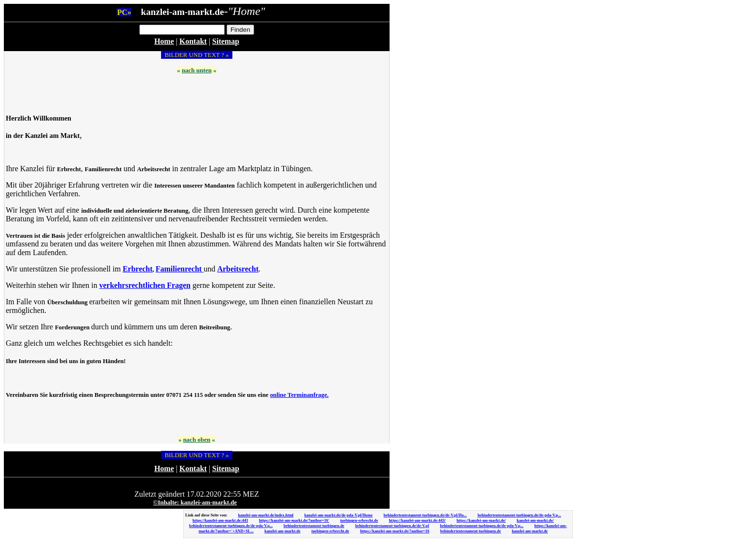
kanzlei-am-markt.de (283, 531)
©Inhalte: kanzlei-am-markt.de (195, 502)
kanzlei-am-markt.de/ (535, 521)
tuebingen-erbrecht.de (359, 521)
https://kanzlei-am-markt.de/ (481, 521)
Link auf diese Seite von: (207, 515)
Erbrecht (137, 269)
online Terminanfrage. (299, 395)
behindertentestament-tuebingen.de (314, 526)
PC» (124, 12)
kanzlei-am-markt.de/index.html (266, 515)
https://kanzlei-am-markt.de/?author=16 (395, 531)
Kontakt (193, 41)
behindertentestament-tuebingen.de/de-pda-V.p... (519, 515)
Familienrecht (180, 269)
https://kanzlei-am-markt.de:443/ (418, 521)
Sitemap (226, 41)
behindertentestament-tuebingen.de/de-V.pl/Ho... (425, 515)
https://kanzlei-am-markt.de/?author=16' (294, 521)
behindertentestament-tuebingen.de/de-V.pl (392, 526)
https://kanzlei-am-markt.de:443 (220, 521)
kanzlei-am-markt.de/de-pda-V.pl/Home (338, 515)
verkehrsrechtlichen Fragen (145, 285)
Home (164, 41)
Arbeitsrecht (238, 269)
